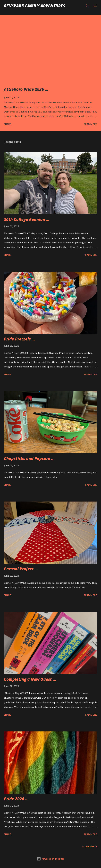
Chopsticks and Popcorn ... (29, 458)
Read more (90, 124)
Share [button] (8, 124)
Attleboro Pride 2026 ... (26, 89)
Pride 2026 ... (16, 799)
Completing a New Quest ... (30, 679)
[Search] (87, 6)
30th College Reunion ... (27, 219)
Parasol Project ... (21, 569)
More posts (90, 846)
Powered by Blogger (50, 859)
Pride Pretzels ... (20, 339)
